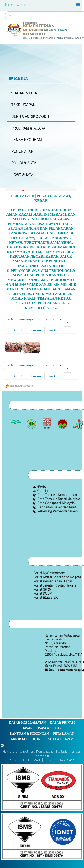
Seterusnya (26, 319)
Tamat (51, 330)
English (22, 4)
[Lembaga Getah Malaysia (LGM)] (32, 424)
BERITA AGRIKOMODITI (31, 117)
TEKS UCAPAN (23, 105)
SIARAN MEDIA (24, 93)
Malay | (11, 4)
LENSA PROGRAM (27, 140)
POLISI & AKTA (24, 163)
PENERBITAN (22, 151)
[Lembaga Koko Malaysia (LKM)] (63, 424)
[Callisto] (42, 787)
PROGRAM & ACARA (28, 128)
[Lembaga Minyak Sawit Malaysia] (16, 424)
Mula (10, 319)
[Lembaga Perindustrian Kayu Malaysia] (47, 424)
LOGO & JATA (22, 175)
